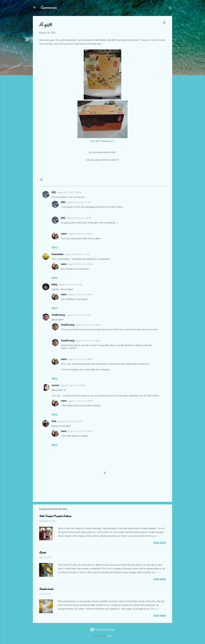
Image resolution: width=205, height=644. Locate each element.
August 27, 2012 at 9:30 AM (70, 285)
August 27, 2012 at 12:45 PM (73, 385)
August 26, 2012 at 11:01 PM (79, 202)
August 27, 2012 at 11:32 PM (80, 234)
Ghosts (43, 553)
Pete (54, 421)
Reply (55, 248)
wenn (64, 234)
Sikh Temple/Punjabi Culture (55, 516)
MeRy (54, 285)
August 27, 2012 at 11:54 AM (88, 341)
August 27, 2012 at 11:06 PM (70, 421)
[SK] (54, 192)
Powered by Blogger (103, 630)
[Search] (170, 9)
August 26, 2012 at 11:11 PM (77, 254)
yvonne (55, 385)
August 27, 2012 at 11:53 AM (78, 315)
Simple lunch (46, 589)
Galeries (109, 636)
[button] (164, 23)
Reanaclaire (58, 254)
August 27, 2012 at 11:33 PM (80, 264)
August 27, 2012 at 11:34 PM (80, 359)
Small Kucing (58, 315)
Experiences (49, 7)
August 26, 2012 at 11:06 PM (79, 218)
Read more (160, 543)
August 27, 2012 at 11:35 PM (80, 401)
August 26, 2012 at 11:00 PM (69, 192)
